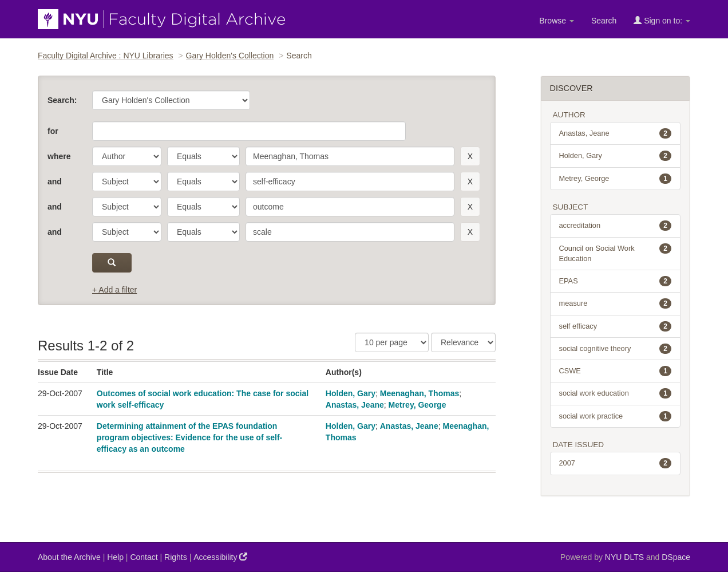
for (53, 131)
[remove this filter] (470, 156)
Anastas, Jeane (355, 405)
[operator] (203, 156)
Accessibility (220, 557)
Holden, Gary (351, 393)
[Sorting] (463, 342)
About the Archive (69, 557)
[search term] (350, 156)
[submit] (112, 263)
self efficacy (616, 326)
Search (604, 21)
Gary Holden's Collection (230, 56)
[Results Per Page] (392, 342)
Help (115, 557)
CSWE (616, 371)
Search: (62, 100)
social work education (616, 393)
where (59, 156)
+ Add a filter (114, 290)
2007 (616, 463)
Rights (176, 557)
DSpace (676, 557)
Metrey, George (418, 405)
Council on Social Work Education (616, 253)
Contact (144, 557)
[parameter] (127, 156)
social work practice (616, 416)
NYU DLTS (624, 557)
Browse (557, 21)
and (55, 182)
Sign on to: (662, 20)
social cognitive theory (616, 349)
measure (616, 303)
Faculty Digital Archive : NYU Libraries (106, 56)
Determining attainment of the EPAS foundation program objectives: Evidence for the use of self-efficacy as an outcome (189, 437)
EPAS (616, 281)
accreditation (616, 226)
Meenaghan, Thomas (420, 393)
